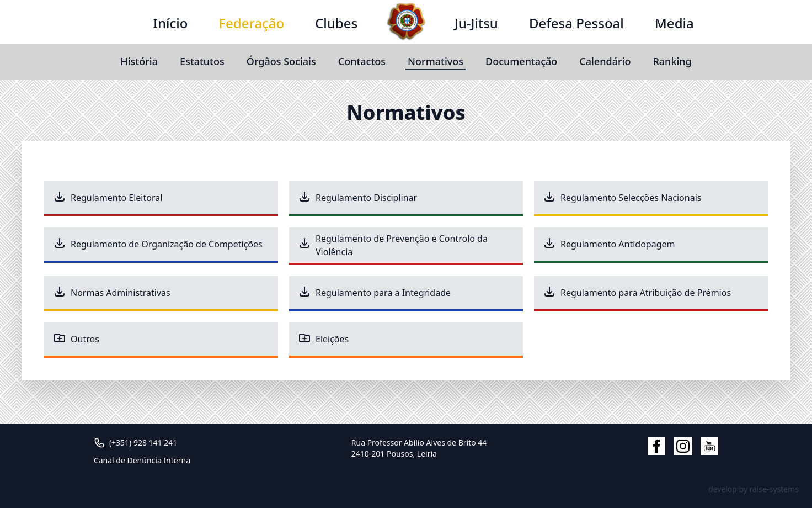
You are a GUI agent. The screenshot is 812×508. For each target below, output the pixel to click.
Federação (251, 23)
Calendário (605, 61)
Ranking (672, 61)
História (139, 61)
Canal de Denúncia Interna (142, 460)
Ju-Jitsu (476, 23)
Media (674, 23)
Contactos (362, 61)
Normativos (436, 61)
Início (170, 23)
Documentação (521, 61)
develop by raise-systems (754, 489)
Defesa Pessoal (576, 23)
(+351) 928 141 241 (143, 443)
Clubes (336, 23)
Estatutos (202, 61)
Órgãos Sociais (281, 61)
